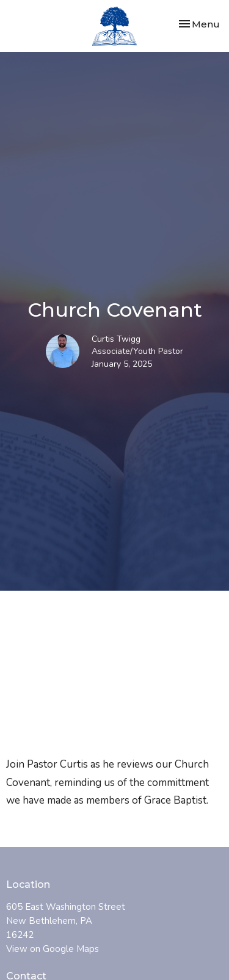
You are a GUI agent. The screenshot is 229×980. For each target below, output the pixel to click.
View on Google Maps (53, 949)
